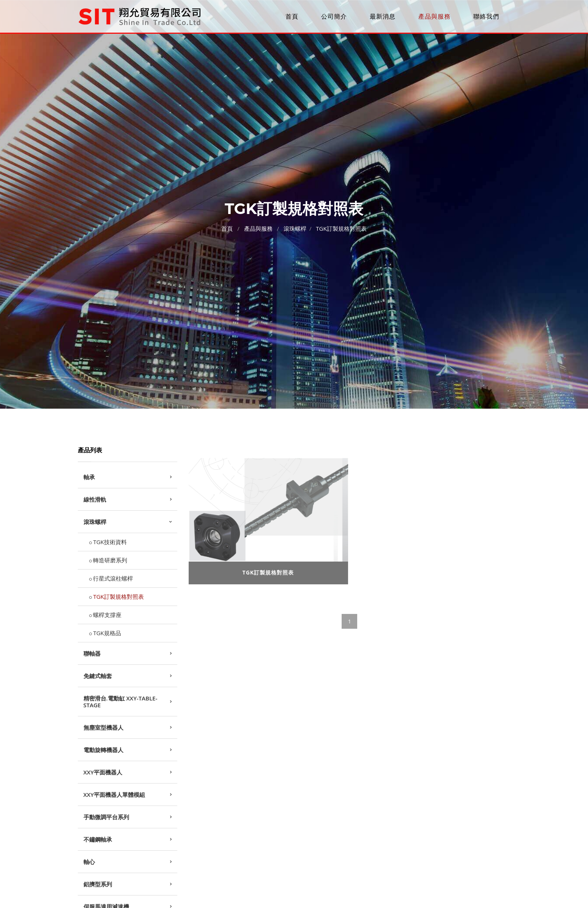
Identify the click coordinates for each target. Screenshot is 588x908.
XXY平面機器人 (103, 772)
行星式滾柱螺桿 (113, 578)
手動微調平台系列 (106, 817)
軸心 (89, 862)
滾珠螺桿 (295, 227)
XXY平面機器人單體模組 (114, 795)
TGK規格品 (107, 633)
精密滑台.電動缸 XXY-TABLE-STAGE (121, 702)
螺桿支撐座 (107, 615)
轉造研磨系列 (110, 560)
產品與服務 (434, 16)
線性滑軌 (95, 499)
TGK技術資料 (110, 542)
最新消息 (383, 16)
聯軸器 (92, 653)
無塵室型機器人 (103, 727)
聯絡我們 (486, 16)
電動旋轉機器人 (103, 750)
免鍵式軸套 (98, 676)
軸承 (89, 477)
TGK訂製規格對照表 (341, 227)
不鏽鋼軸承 (98, 839)
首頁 (292, 16)
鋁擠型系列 (98, 884)
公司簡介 (334, 16)
